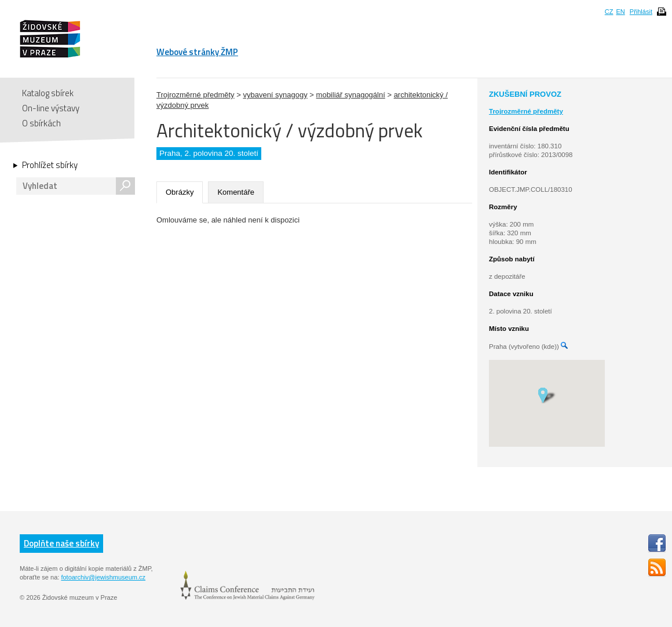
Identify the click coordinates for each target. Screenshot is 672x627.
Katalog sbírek (48, 93)
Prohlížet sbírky (50, 165)
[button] (547, 395)
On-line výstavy (51, 108)
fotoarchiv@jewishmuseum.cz (103, 577)
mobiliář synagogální (351, 95)
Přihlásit (641, 12)
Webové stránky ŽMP (197, 52)
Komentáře (236, 192)
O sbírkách (41, 123)
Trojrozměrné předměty (196, 95)
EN (620, 12)
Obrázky (180, 192)
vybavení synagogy (275, 95)
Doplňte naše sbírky (61, 543)
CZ (609, 12)
